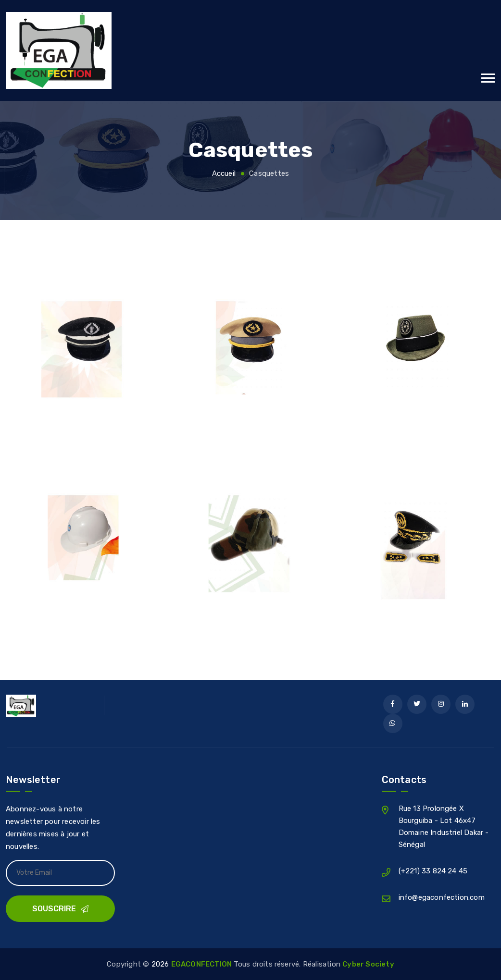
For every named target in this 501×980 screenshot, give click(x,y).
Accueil (224, 173)
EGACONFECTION (202, 964)
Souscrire (60, 909)
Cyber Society (368, 964)
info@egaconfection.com (442, 897)
